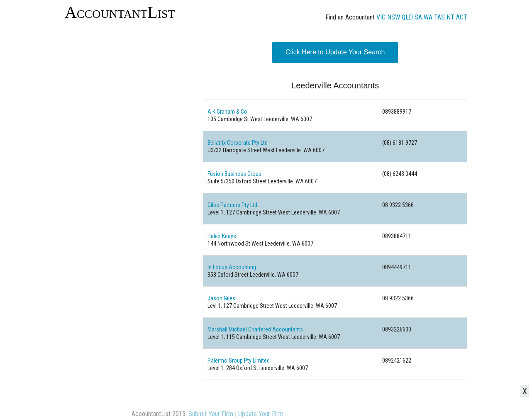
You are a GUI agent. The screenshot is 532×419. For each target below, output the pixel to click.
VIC (381, 17)
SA (418, 17)
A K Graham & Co (227, 112)
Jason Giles (221, 298)
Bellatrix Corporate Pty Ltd (238, 143)
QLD (407, 17)
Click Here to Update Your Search (335, 52)
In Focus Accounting (232, 267)
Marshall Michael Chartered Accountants (255, 329)
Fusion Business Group (234, 174)
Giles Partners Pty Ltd (232, 205)
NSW (394, 17)
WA (428, 17)
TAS (439, 17)
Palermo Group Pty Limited (239, 361)
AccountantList (120, 12)
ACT (462, 17)
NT (450, 17)
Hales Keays (222, 236)
